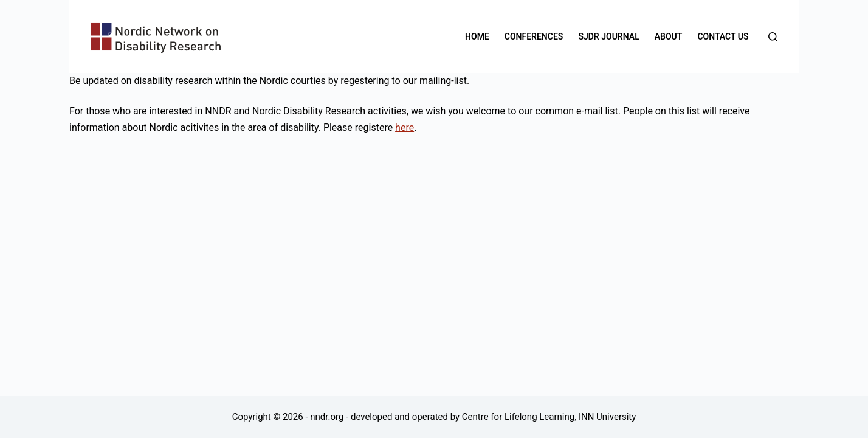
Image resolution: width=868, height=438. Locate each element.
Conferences (534, 36)
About (669, 36)
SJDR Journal (608, 36)
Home (477, 36)
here (405, 127)
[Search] (773, 37)
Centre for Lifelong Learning (518, 417)
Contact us (723, 36)
